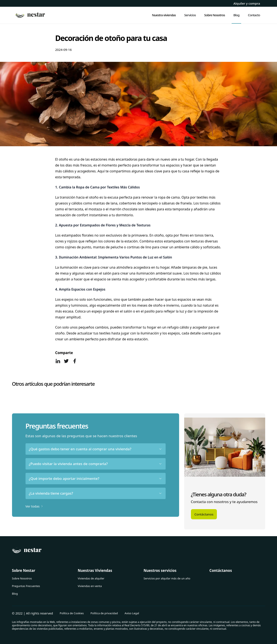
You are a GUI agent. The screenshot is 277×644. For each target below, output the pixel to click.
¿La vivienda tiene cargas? (96, 493)
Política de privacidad (104, 613)
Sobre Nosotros (22, 578)
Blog (15, 594)
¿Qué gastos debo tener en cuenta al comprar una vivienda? (96, 449)
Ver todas (35, 506)
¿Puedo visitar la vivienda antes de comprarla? (96, 464)
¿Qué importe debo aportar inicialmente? (96, 478)
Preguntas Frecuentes (26, 586)
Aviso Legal (132, 613)
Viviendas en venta (90, 586)
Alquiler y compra (247, 3)
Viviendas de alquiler (91, 578)
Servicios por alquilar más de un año (167, 578)
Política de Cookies (72, 613)
